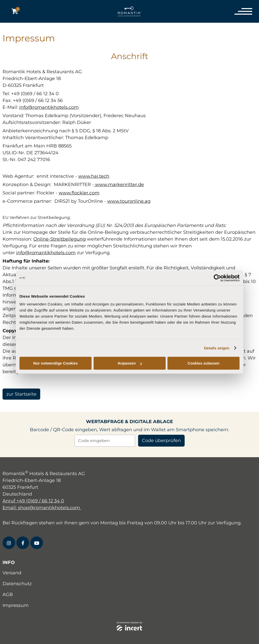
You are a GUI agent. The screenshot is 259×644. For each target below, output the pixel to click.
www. (101, 185)
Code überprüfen (161, 441)
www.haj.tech (94, 176)
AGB (8, 595)
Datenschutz (17, 584)
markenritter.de (126, 185)
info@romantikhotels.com (49, 107)
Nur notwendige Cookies (56, 363)
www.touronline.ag (129, 201)
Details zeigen (217, 348)
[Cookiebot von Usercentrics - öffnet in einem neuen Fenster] (217, 278)
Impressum (16, 605)
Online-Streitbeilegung (60, 239)
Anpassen (130, 363)
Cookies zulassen (204, 363)
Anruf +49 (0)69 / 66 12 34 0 (33, 501)
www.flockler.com (79, 193)
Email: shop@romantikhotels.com (42, 508)
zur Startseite (21, 394)
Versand (12, 573)
